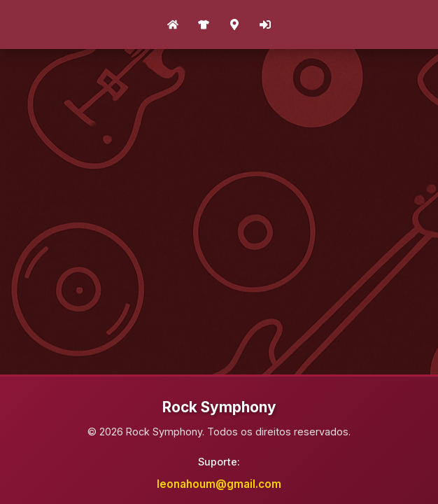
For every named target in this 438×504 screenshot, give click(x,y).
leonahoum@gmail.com (219, 484)
